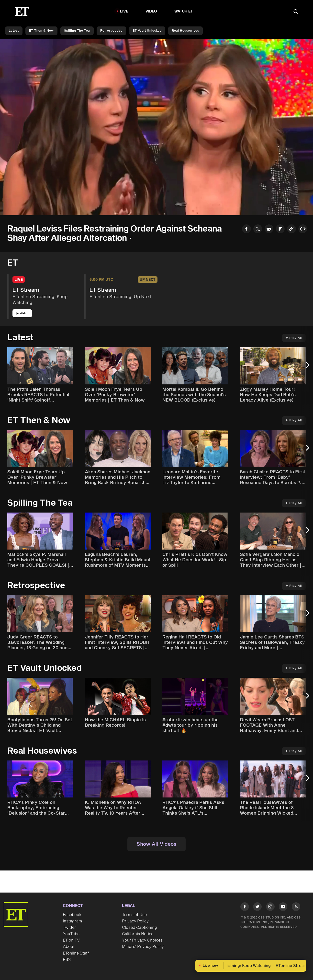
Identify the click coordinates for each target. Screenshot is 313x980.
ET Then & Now (41, 31)
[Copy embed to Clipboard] (303, 229)
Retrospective (111, 31)
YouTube (71, 934)
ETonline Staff (76, 953)
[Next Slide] (307, 367)
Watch (22, 313)
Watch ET (184, 11)
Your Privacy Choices (142, 940)
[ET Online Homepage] (22, 12)
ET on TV (71, 940)
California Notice (138, 934)
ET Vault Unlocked (147, 31)
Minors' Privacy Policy (143, 947)
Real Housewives (185, 31)
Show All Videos (156, 844)
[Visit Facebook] (245, 908)
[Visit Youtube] (283, 908)
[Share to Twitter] (258, 229)
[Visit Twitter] (257, 908)
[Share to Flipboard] (280, 229)
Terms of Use (134, 915)
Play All (294, 338)
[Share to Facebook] (246, 229)
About (69, 947)
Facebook (72, 915)
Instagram (72, 921)
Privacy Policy (135, 921)
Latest (14, 31)
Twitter (69, 928)
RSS (67, 960)
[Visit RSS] (296, 908)
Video (151, 11)
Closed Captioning (140, 928)
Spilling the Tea (77, 31)
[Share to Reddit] (269, 229)
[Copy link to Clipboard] (291, 229)
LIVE (124, 11)
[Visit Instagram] (270, 908)
